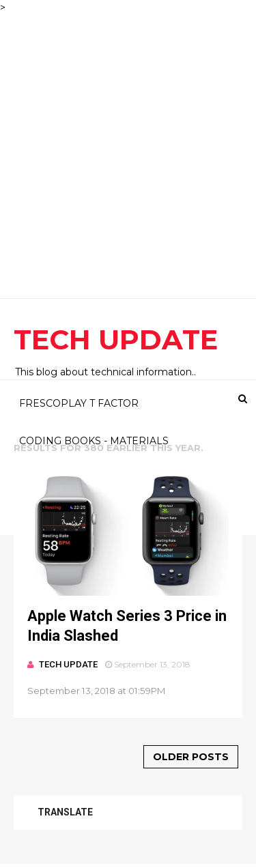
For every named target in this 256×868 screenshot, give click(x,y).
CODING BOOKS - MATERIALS (94, 441)
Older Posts (191, 757)
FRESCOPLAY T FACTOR (79, 403)
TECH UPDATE (116, 339)
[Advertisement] (128, 143)
